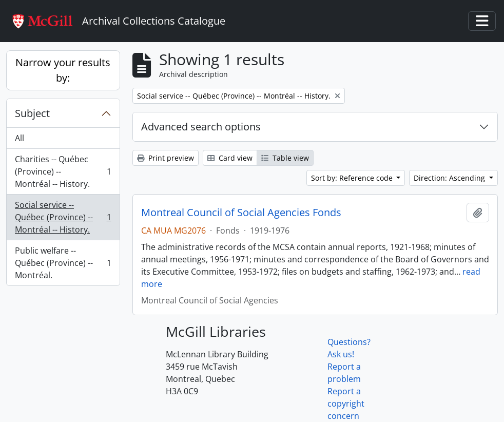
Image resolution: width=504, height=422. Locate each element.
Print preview (166, 158)
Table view (285, 158)
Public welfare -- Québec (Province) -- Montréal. (63, 263)
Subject (32, 113)
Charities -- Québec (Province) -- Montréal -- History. (63, 171)
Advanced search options (201, 127)
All (20, 138)
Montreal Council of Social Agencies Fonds (241, 213)
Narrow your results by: (63, 70)
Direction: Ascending (450, 178)
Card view (230, 158)
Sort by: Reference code (353, 178)
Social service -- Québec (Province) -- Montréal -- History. (63, 217)
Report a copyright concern (346, 404)
